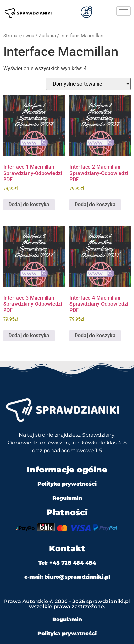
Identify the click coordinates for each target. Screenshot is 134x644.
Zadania (47, 36)
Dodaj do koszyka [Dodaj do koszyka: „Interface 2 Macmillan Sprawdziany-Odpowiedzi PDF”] (95, 205)
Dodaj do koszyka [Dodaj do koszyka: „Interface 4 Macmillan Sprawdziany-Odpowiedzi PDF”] (95, 336)
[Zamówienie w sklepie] (88, 84)
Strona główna (19, 36)
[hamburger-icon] (124, 11)
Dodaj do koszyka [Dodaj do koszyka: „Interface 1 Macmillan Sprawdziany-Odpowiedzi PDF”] (29, 205)
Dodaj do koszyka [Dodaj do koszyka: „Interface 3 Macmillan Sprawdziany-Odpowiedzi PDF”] (29, 336)
